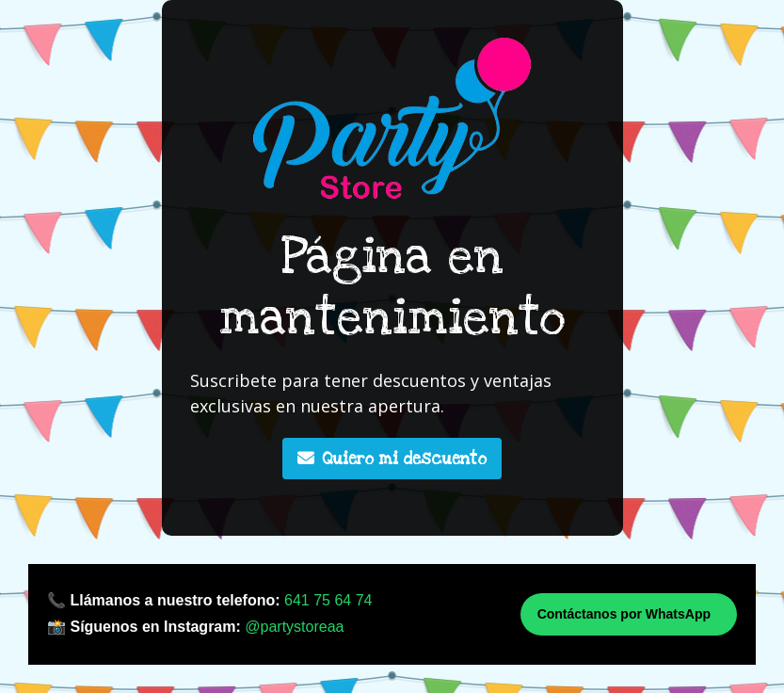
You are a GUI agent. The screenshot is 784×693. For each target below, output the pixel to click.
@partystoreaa (294, 627)
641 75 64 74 (328, 600)
